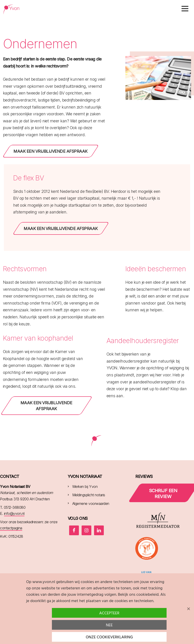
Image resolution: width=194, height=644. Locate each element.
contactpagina (11, 528)
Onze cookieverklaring (109, 637)
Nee (109, 625)
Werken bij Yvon (85, 487)
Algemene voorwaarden (91, 504)
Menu (185, 8)
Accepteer (109, 613)
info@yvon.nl (14, 513)
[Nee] (188, 609)
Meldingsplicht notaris (89, 495)
